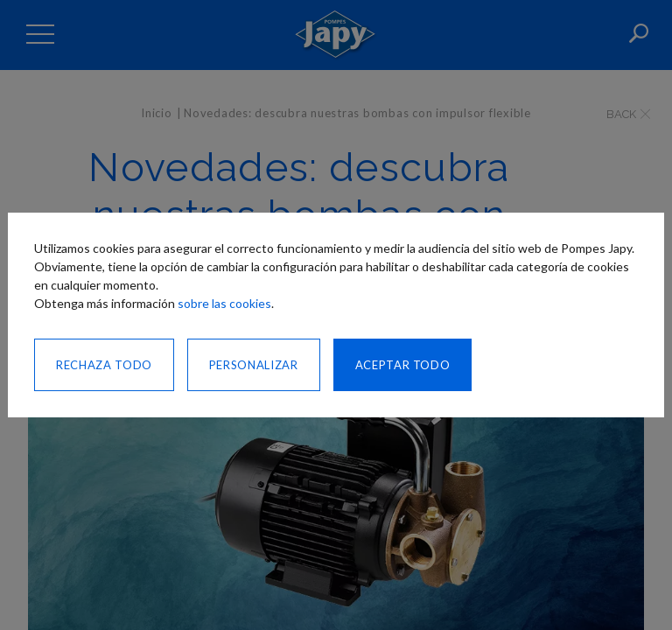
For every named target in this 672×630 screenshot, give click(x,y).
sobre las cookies (224, 303)
